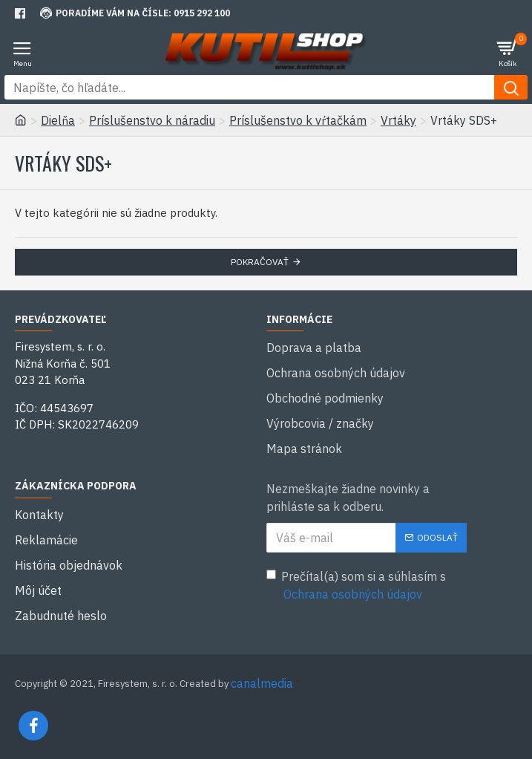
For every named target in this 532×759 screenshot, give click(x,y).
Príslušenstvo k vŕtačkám (298, 120)
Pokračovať (260, 262)
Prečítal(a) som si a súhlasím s (356, 586)
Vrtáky (398, 120)
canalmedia (262, 683)
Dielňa (58, 120)
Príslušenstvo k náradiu (152, 120)
